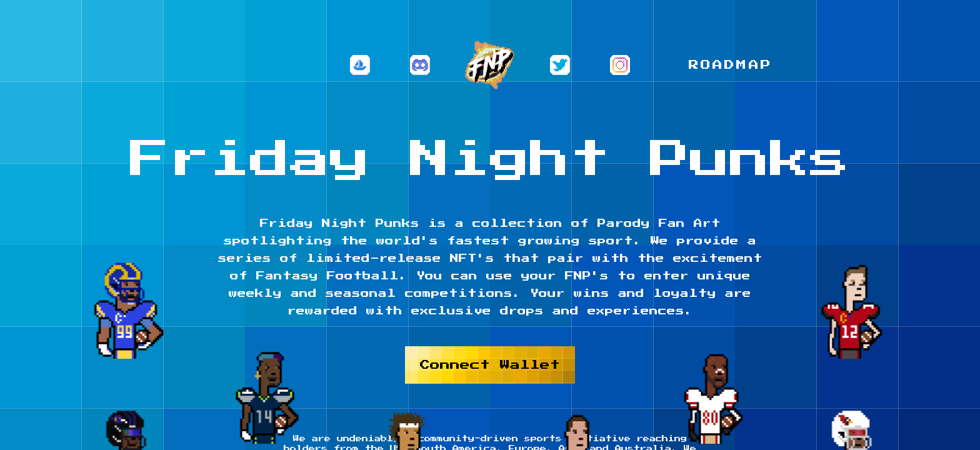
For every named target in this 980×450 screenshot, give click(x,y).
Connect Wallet (490, 365)
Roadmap (731, 65)
